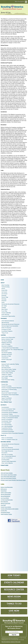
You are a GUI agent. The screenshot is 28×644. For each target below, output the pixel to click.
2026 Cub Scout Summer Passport (8, 478)
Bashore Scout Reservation (7, 487)
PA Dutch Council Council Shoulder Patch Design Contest (13, 480)
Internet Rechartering (5, 496)
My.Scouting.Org (4, 502)
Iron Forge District (5, 498)
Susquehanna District (5, 512)
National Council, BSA (5, 503)
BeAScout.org (4, 489)
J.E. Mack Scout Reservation (7, 500)
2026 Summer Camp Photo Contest (9, 475)
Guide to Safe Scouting (6, 493)
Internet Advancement (6, 494)
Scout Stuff (3, 505)
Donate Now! (4, 491)
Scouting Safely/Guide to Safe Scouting (10, 509)
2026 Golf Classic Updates (7, 473)
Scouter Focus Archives (6, 507)
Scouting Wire (4, 511)
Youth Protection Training (6, 514)
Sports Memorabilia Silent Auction (8, 477)
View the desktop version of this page (11, 642)
